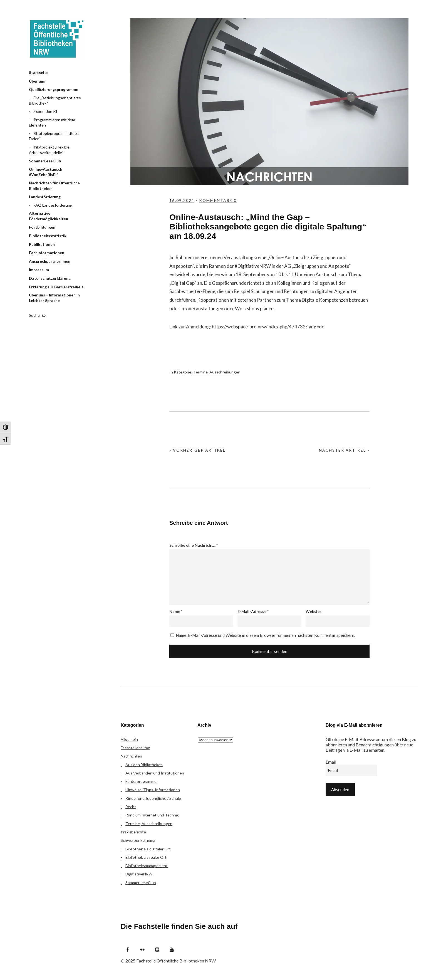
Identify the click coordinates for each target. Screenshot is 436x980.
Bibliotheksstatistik (48, 236)
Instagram (157, 949)
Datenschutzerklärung (50, 278)
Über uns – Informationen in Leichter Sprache (54, 298)
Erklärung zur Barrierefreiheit (56, 287)
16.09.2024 (182, 200)
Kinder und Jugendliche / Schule (153, 798)
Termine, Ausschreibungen (217, 372)
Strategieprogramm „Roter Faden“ (54, 136)
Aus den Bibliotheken (144, 765)
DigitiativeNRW (139, 874)
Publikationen (42, 244)
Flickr (142, 949)
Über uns (37, 81)
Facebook (128, 949)
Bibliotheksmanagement (147, 866)
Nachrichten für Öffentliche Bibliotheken (54, 186)
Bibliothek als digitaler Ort (148, 849)
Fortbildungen (42, 227)
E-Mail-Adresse (253, 611)
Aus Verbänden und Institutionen (155, 773)
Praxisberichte (133, 832)
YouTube (172, 949)
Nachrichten (131, 756)
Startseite (39, 72)
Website (314, 611)
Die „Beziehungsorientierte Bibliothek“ (55, 101)
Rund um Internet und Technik (152, 815)
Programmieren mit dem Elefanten (52, 123)
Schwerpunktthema (138, 840)
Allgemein (129, 739)
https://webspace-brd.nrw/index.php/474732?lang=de (268, 327)
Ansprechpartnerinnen (50, 261)
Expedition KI (45, 111)
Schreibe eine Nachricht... (194, 545)
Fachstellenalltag (135, 748)
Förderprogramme (141, 781)
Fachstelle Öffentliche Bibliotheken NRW (57, 39)
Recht (131, 807)
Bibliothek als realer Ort (146, 857)
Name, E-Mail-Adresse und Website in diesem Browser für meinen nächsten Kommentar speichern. (265, 635)
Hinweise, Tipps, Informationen (153, 790)
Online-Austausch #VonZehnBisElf (46, 172)
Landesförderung (45, 197)
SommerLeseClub (45, 161)
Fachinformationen (47, 253)
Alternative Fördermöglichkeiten (49, 216)
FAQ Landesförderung (53, 205)
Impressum (39, 270)
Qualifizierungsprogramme (54, 89)
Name (176, 611)
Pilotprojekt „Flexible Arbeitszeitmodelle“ (49, 150)
